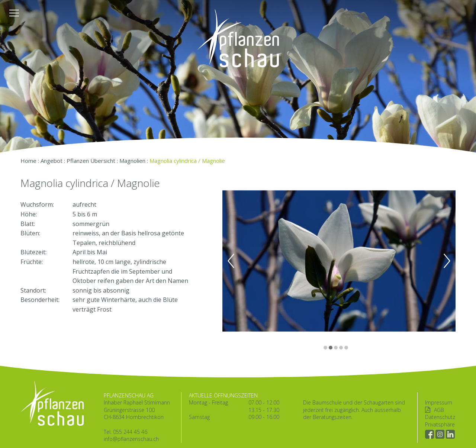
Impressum (439, 402)
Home (28, 161)
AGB (439, 410)
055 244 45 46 (130, 432)
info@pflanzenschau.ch (131, 439)
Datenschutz (440, 417)
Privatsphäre (440, 424)
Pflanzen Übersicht (91, 161)
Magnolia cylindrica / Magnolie (187, 161)
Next (447, 261)
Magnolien (132, 161)
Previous (231, 261)
